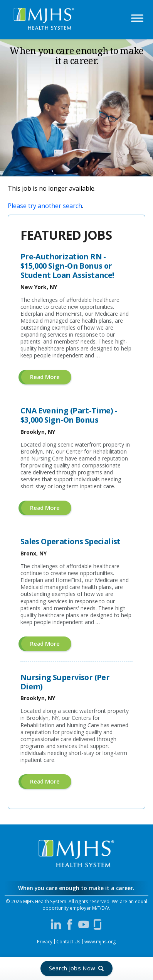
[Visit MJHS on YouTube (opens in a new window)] (84, 924)
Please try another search (45, 206)
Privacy (45, 941)
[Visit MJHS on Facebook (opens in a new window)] (70, 924)
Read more (51, 378)
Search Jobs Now (72, 968)
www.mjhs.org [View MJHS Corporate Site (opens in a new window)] (100, 941)
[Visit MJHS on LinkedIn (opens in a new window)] (56, 924)
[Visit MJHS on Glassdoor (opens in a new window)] (98, 924)
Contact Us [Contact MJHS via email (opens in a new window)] (68, 941)
